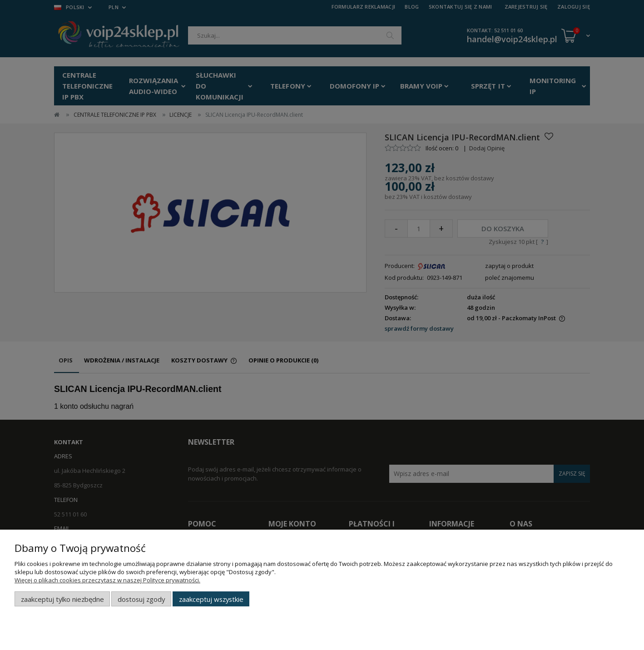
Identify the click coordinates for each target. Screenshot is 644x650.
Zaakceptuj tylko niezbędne (62, 599)
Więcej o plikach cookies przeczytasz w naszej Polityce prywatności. (107, 580)
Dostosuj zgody (141, 599)
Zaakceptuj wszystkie (211, 599)
